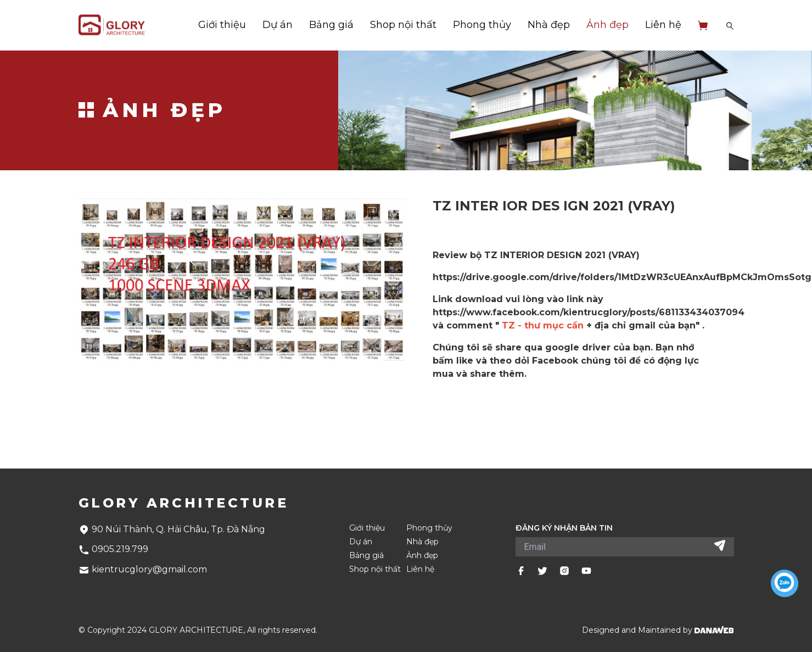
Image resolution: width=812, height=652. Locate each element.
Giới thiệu (222, 25)
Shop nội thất (403, 25)
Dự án (278, 25)
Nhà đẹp (549, 25)
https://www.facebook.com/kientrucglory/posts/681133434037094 (589, 312)
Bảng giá (331, 25)
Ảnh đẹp (607, 25)
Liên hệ (663, 25)
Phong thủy (482, 25)
